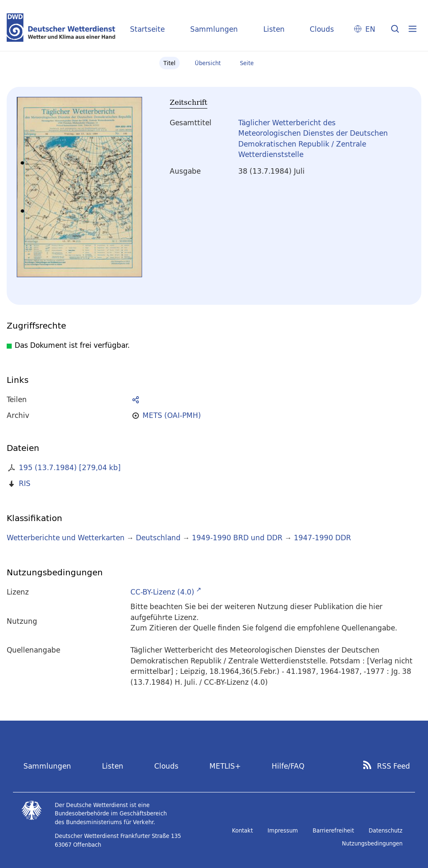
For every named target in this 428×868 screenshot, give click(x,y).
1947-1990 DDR (322, 538)
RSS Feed (394, 766)
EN (370, 29)
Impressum (283, 830)
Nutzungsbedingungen (372, 843)
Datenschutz (386, 830)
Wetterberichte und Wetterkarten (66, 538)
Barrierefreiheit (333, 830)
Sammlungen (214, 29)
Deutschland (158, 538)
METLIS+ (225, 766)
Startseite (147, 29)
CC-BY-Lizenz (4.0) (162, 592)
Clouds (322, 29)
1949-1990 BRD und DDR (237, 538)
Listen (274, 29)
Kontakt (242, 830)
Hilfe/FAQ (288, 766)
